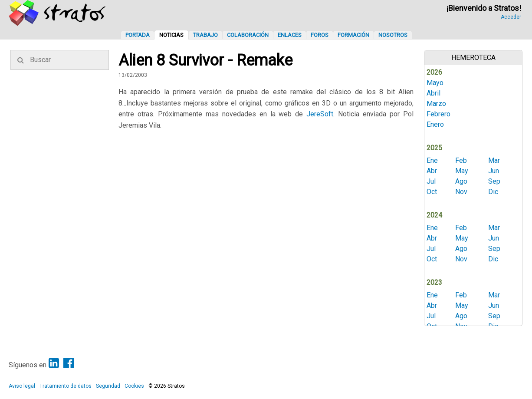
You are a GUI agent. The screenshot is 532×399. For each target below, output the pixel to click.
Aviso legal (22, 386)
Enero (435, 124)
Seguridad (108, 386)
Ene (432, 160)
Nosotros (393, 35)
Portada (138, 35)
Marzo (436, 104)
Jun (494, 171)
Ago (461, 181)
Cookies (134, 386)
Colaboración (248, 35)
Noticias (171, 35)
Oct (432, 192)
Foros (320, 35)
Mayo (435, 83)
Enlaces (290, 35)
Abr (432, 171)
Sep (494, 181)
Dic (493, 192)
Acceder (511, 17)
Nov (461, 192)
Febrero (438, 114)
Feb (461, 160)
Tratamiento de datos (66, 386)
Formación (353, 35)
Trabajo (205, 35)
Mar (494, 160)
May (462, 171)
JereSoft (320, 114)
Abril (433, 93)
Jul (431, 181)
